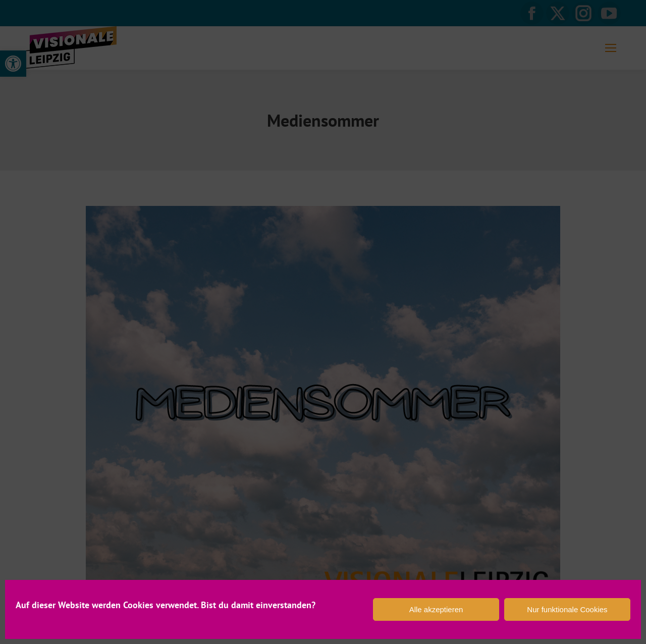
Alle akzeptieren (436, 609)
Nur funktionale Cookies (567, 609)
